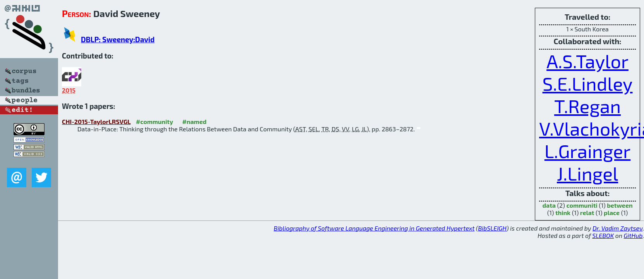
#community (154, 121)
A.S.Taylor (587, 61)
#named (194, 121)
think (563, 213)
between (620, 205)
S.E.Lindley (587, 83)
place (612, 213)
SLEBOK (603, 235)
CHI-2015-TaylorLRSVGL (96, 121)
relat (587, 213)
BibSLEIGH (492, 228)
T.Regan (587, 106)
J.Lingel (587, 173)
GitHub (633, 235)
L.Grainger (588, 151)
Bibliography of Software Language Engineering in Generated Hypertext (374, 228)
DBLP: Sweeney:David (118, 39)
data (549, 205)
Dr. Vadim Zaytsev (617, 228)
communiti (582, 205)
